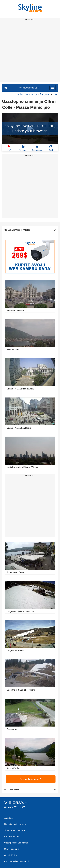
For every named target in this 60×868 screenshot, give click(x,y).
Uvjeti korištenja (12, 849)
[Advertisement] (30, 52)
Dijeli (51, 148)
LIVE (9, 148)
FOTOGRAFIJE (30, 789)
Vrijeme (23, 148)
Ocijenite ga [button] (37, 148)
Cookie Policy (11, 855)
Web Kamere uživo (29, 88)
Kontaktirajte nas (12, 837)
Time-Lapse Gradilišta (14, 830)
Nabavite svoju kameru (15, 824)
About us (8, 818)
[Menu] (53, 88)
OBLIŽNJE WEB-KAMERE (30, 230)
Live (55, 94)
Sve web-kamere (31, 779)
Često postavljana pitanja (16, 843)
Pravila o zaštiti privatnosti (16, 861)
